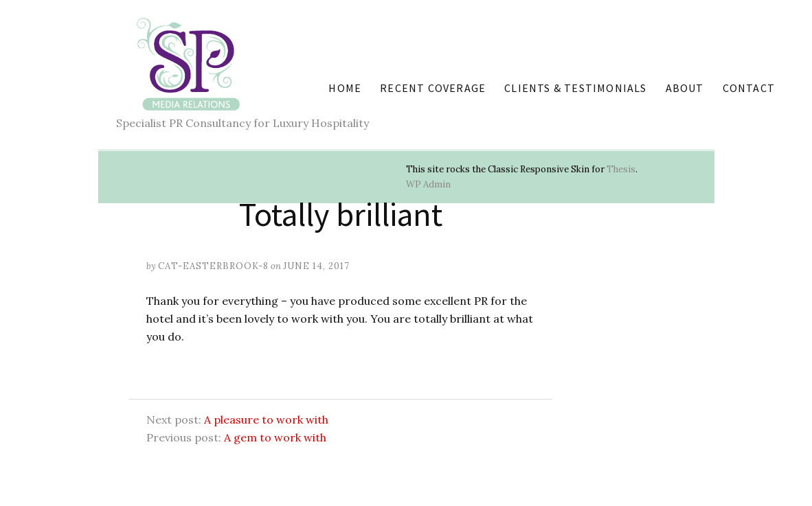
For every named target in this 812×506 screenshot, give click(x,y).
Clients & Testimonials (575, 88)
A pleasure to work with (266, 419)
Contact (749, 88)
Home (345, 88)
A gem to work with (275, 437)
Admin (428, 184)
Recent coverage (433, 88)
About (685, 88)
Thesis (621, 169)
